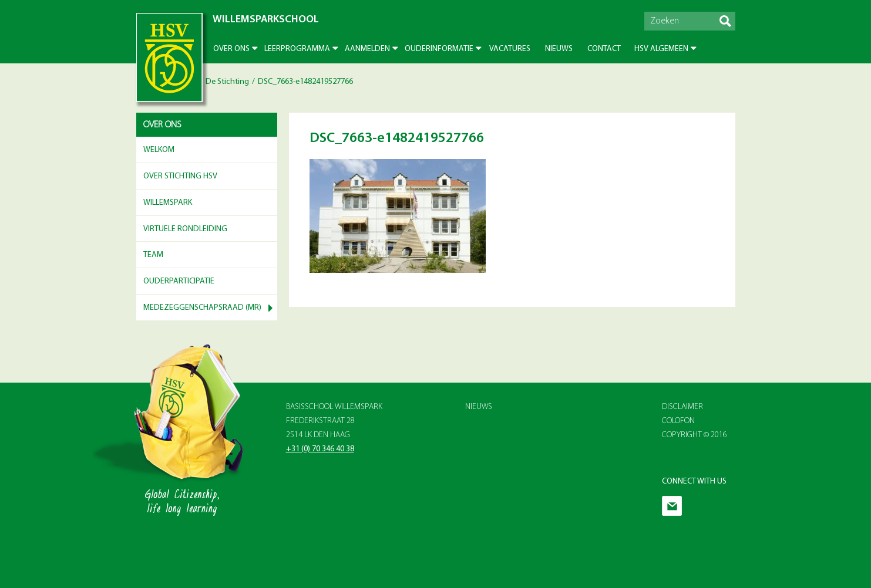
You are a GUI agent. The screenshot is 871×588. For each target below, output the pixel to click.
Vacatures (510, 49)
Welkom (159, 150)
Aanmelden (367, 49)
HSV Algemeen (661, 49)
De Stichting (227, 82)
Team (153, 255)
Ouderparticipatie (179, 281)
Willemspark (168, 203)
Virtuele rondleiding (185, 229)
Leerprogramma (297, 49)
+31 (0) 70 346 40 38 (320, 449)
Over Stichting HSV (180, 176)
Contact (604, 49)
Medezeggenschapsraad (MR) (202, 308)
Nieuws (559, 49)
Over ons (231, 49)
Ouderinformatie (439, 49)
